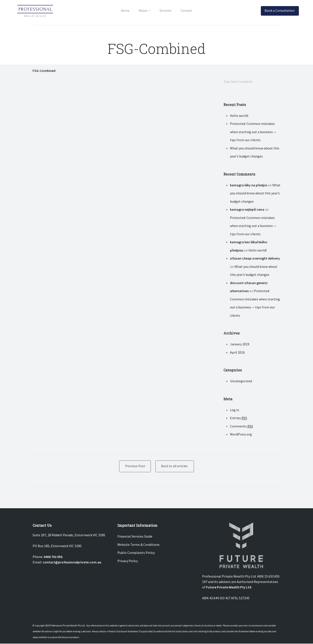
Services (166, 10)
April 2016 (237, 353)
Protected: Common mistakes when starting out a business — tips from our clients (253, 132)
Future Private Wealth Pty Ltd (229, 588)
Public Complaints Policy (136, 553)
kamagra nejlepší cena (247, 210)
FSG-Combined (44, 71)
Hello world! (239, 116)
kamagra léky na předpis (249, 185)
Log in (235, 410)
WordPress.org (241, 434)
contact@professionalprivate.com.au (72, 563)
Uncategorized (241, 381)
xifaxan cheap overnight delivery (255, 258)
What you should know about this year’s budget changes (255, 193)
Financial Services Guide (135, 537)
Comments (241, 426)
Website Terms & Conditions (138, 545)
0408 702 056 (53, 557)
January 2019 (240, 344)
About (142, 10)
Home (122, 10)
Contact (189, 10)
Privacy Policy (128, 561)
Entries (239, 418)
